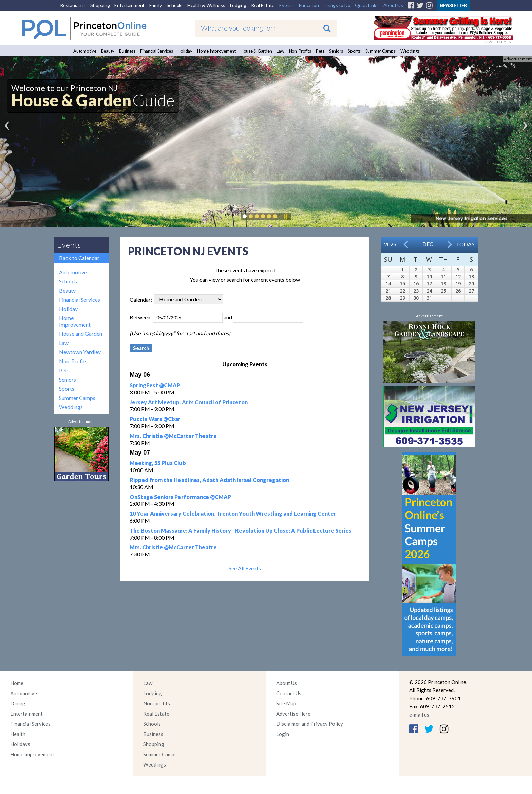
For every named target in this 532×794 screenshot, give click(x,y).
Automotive (85, 51)
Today (465, 244)
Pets (320, 51)
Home (17, 683)
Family (156, 5)
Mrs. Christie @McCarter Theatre (173, 436)
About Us (393, 5)
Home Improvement (216, 51)
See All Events (245, 568)
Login (283, 734)
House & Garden (256, 51)
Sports (354, 51)
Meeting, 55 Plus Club (158, 463)
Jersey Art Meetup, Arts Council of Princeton (189, 402)
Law (280, 51)
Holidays (20, 744)
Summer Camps (381, 51)
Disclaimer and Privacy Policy (310, 724)
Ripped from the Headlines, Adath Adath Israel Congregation (209, 480)
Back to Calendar (79, 258)
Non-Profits (300, 51)
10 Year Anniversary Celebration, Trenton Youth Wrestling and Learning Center (233, 513)
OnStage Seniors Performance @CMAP (180, 497)
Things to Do (337, 5)
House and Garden (81, 334)
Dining (18, 703)
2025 (390, 244)
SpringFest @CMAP (155, 385)
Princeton (309, 5)
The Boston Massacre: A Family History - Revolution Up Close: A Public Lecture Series (241, 530)
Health (18, 734)
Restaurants (73, 5)
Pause (285, 216)
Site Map (286, 703)
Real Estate (263, 5)
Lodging (238, 5)
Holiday (185, 51)
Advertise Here (293, 714)
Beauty (108, 51)
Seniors (336, 51)
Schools (175, 5)
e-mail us (419, 715)
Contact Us (289, 693)
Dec (428, 244)
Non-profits (157, 703)
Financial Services (157, 51)
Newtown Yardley (80, 352)
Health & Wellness (206, 5)
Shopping (100, 5)
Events (287, 5)
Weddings (410, 51)
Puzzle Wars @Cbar (155, 419)
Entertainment (129, 5)
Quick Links (367, 5)
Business (127, 51)
